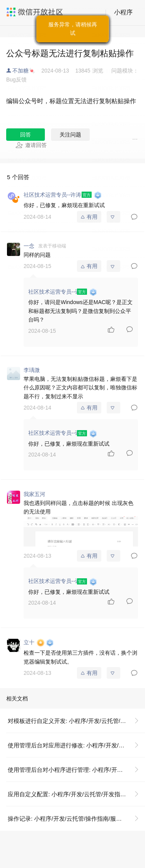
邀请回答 (31, 145)
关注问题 (70, 135)
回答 (26, 135)
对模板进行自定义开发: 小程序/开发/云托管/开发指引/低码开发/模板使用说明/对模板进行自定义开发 (76, 721)
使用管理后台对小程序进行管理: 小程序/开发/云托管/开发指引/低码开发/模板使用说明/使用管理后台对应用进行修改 (76, 770)
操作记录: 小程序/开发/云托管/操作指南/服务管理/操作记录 (76, 819)
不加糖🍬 (24, 71)
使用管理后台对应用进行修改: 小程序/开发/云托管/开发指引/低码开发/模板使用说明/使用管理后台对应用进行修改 (76, 745)
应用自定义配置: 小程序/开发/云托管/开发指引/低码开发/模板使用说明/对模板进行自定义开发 (76, 794)
